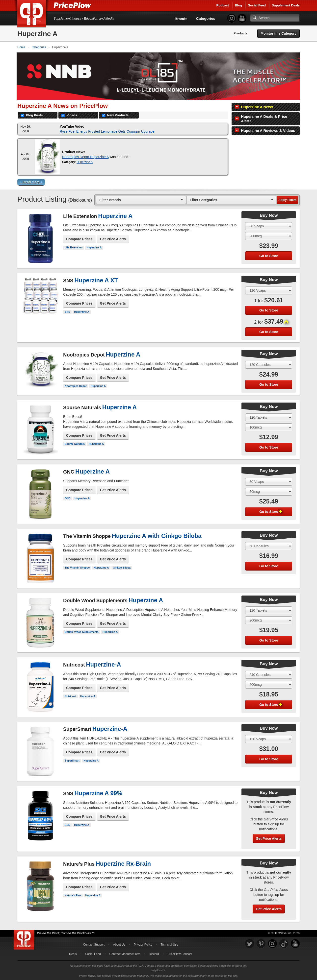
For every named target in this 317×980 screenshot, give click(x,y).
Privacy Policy (143, 944)
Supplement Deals (286, 5)
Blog (238, 5)
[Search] (275, 18)
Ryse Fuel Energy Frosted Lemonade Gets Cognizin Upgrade (107, 131)
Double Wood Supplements (81, 631)
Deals (73, 954)
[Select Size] (269, 225)
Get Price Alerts (113, 239)
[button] (158, 182)
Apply (287, 199)
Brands (181, 19)
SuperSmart (72, 760)
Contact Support (94, 944)
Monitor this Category (278, 33)
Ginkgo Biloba (122, 567)
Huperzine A (85, 161)
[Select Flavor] (269, 235)
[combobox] (141, 199)
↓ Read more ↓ (31, 181)
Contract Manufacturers (125, 954)
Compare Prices (79, 239)
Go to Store (269, 255)
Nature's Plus (73, 895)
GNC (67, 498)
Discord (154, 954)
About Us (119, 944)
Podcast (223, 5)
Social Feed (257, 5)
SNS (67, 311)
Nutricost (70, 695)
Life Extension (74, 247)
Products (240, 33)
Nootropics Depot (76, 385)
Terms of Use (170, 944)
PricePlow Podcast (180, 954)
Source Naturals (75, 443)
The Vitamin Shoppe (77, 567)
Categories (206, 18)
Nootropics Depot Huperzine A (85, 156)
